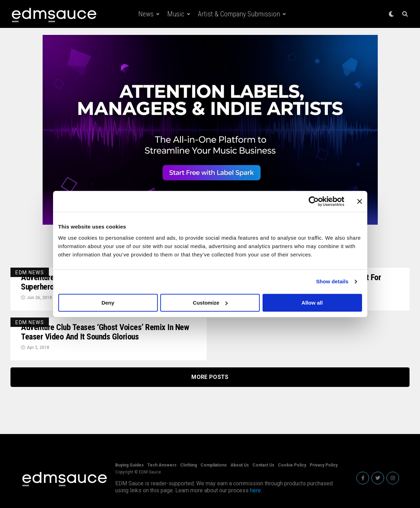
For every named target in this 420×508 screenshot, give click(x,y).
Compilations (214, 465)
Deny (108, 303)
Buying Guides (130, 465)
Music (176, 14)
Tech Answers (162, 465)
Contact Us (263, 465)
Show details (332, 281)
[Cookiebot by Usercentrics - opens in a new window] (314, 201)
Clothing (189, 465)
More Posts (210, 377)
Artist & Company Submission (239, 14)
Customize (210, 303)
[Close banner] (360, 201)
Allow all (312, 303)
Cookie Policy (292, 465)
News (146, 14)
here (255, 490)
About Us (240, 465)
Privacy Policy (324, 465)
